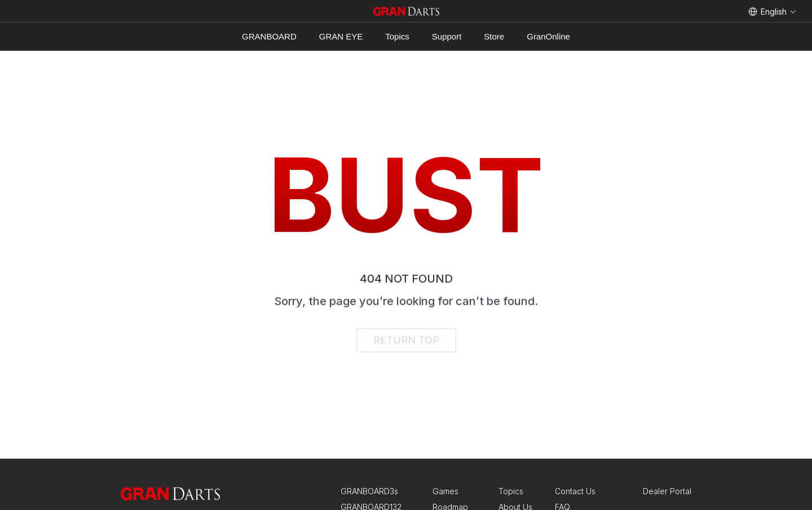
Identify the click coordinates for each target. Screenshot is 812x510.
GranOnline (548, 36)
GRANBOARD (269, 36)
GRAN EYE (341, 36)
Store (494, 36)
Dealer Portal (667, 491)
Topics (397, 36)
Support (447, 36)
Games (445, 491)
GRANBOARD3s (369, 491)
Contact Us (575, 491)
